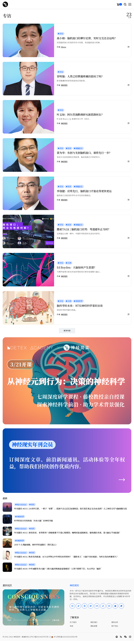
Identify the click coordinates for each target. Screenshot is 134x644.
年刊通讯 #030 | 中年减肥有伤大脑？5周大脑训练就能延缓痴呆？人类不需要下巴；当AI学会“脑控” (58, 569)
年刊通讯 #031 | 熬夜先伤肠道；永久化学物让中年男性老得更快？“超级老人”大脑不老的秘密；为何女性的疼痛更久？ (66, 557)
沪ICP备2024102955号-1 (40, 637)
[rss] (121, 637)
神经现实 (64, 85)
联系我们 (94, 622)
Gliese (64, 47)
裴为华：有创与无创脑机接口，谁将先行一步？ (84, 153)
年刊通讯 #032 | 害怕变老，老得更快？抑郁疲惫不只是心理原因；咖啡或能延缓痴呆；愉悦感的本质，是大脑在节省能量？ (67, 533)
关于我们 (73, 622)
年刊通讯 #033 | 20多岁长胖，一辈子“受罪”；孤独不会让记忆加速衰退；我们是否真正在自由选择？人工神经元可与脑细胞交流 (70, 509)
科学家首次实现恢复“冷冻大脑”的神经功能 (34, 521)
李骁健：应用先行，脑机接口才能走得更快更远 (84, 191)
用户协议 (115, 626)
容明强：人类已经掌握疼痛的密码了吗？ (80, 76)
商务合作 (115, 622)
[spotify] (117, 637)
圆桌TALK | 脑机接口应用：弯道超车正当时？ (84, 229)
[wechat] (125, 637)
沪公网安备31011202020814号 (64, 637)
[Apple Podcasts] (130, 637)
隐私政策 (94, 626)
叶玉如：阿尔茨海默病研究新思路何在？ (80, 114)
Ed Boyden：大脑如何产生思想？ (77, 267)
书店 (71, 626)
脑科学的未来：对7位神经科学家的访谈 (80, 306)
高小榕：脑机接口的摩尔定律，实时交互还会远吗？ (87, 38)
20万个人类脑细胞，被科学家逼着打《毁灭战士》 (36, 545)
